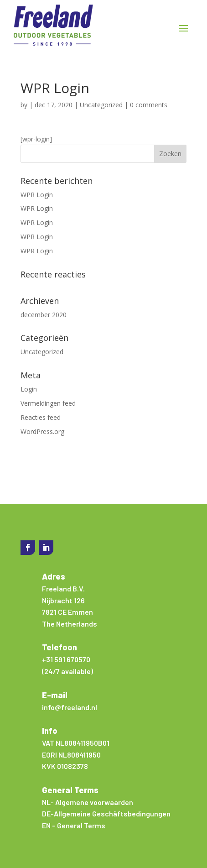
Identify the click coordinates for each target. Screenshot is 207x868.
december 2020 (44, 315)
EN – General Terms (74, 825)
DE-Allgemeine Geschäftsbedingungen (106, 813)
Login (29, 389)
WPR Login (37, 195)
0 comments (149, 105)
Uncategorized (101, 105)
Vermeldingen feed (48, 403)
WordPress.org (42, 431)
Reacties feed (41, 417)
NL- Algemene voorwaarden (88, 802)
